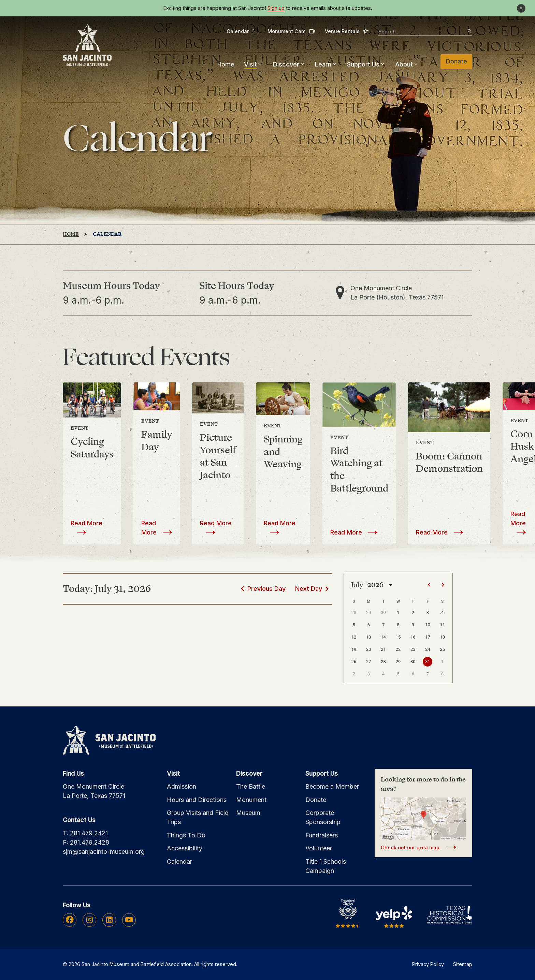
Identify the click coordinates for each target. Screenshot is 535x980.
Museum (248, 813)
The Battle (251, 786)
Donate (457, 61)
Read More (86, 523)
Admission (182, 786)
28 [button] (354, 612)
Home (226, 64)
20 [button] (369, 649)
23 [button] (413, 649)
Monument (251, 800)
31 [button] (428, 662)
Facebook (70, 920)
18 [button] (442, 637)
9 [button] (413, 625)
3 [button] (428, 612)
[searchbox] (425, 32)
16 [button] (413, 637)
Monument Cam (291, 31)
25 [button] (442, 649)
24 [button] (428, 649)
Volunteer (319, 848)
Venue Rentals (347, 31)
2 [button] (413, 612)
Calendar (242, 31)
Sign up (276, 8)
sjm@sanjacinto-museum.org (104, 852)
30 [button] (383, 612)
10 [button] (428, 625)
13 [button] (369, 637)
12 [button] (354, 637)
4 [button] (442, 612)
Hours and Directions (197, 800)
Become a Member (332, 786)
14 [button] (383, 637)
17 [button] (428, 637)
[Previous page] (429, 585)
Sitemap (463, 964)
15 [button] (398, 637)
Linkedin (109, 920)
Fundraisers (322, 835)
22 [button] (398, 649)
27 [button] (369, 662)
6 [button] (369, 625)
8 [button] (398, 625)
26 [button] (354, 662)
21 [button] (383, 649)
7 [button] (383, 625)
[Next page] (443, 585)
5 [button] (354, 625)
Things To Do (186, 835)
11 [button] (442, 625)
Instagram (90, 920)
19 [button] (354, 649)
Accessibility (185, 848)
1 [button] (398, 612)
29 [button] (369, 612)
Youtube (129, 920)
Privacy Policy (428, 964)
